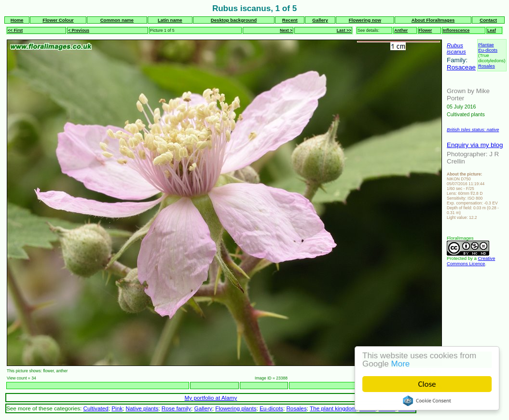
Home (17, 20)
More (401, 364)
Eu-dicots (488, 50)
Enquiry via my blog (475, 145)
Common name (117, 20)
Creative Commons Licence (471, 261)
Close (427, 384)
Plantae (486, 45)
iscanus (456, 51)
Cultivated (96, 408)
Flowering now (365, 20)
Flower (426, 30)
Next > (286, 30)
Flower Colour (58, 20)
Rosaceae (461, 67)
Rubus (455, 45)
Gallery (320, 20)
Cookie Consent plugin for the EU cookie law (427, 401)
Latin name (170, 20)
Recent (290, 20)
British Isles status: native (473, 129)
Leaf (492, 30)
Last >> (344, 30)
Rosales (487, 66)
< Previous (79, 30)
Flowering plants (236, 408)
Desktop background (234, 20)
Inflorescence (456, 30)
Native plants (142, 408)
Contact (488, 20)
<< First (15, 30)
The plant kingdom (333, 408)
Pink (117, 408)
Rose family (176, 408)
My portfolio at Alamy (211, 398)
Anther (401, 30)
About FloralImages (433, 20)
